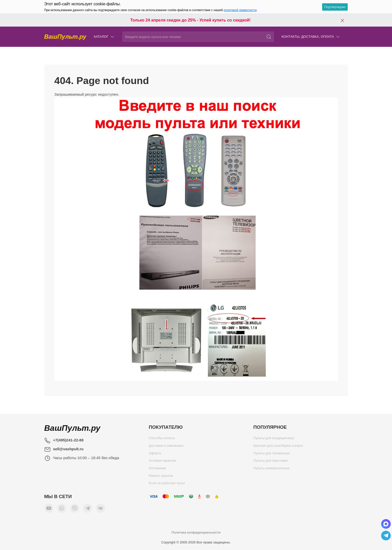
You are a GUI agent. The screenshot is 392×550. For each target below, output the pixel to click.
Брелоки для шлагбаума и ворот (278, 447)
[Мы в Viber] (75, 510)
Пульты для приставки (271, 462)
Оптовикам (157, 469)
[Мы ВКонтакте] (100, 510)
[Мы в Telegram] (88, 510)
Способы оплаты (162, 439)
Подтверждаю (335, 7)
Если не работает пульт (167, 484)
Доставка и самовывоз (166, 447)
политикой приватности (240, 10)
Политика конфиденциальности (196, 532)
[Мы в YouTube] (49, 510)
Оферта (155, 454)
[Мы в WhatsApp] (62, 510)
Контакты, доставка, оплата (311, 37)
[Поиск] (269, 37)
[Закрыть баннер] (342, 20)
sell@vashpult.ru (68, 449)
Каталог (104, 37)
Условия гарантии (162, 462)
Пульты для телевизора (272, 454)
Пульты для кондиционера (274, 439)
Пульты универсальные (271, 469)
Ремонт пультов (161, 477)
